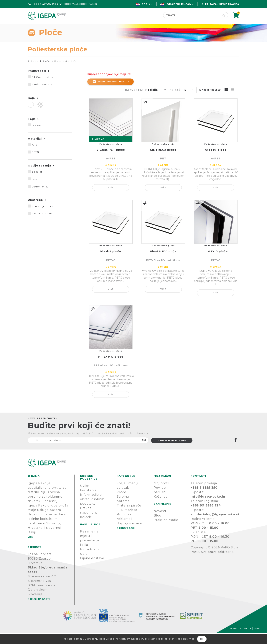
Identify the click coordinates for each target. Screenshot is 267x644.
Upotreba (35, 211)
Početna (37, 27)
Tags (32, 130)
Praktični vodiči (166, 531)
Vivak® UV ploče (163, 262)
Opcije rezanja (39, 176)
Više (111, 198)
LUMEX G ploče (216, 262)
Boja (31, 109)
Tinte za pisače (129, 516)
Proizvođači (155, 27)
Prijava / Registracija (222, 4)
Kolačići (86, 528)
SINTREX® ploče (163, 161)
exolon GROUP (42, 95)
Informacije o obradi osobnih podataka (92, 510)
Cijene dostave (92, 569)
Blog (158, 526)
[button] (155, 101)
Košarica (161, 507)
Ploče (122, 503)
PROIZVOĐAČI (126, 539)
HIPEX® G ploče (111, 367)
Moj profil (162, 494)
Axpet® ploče (216, 161)
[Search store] (191, 15)
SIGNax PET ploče (111, 161)
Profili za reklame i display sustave (129, 530)
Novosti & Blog (193, 27)
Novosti (160, 522)
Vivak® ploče (111, 262)
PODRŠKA (228, 27)
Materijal (35, 149)
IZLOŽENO (98, 150)
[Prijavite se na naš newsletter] (88, 451)
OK (202, 639)
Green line (122, 27)
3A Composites (42, 88)
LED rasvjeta (127, 521)
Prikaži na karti (39, 610)
